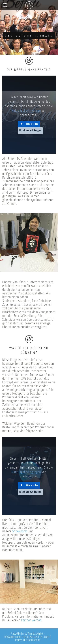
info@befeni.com (12, 637)
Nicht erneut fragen (30, 131)
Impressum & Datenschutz (28, 640)
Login (47, 637)
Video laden (32, 124)
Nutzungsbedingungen (26, 111)
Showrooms (20, 531)
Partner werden (31, 620)
